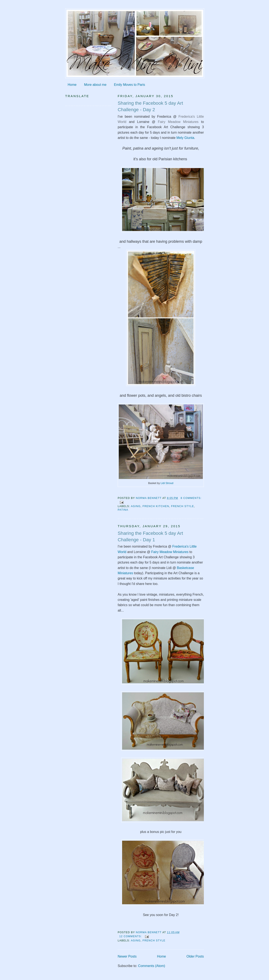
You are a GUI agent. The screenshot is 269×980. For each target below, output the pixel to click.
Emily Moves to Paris (129, 85)
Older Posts (195, 956)
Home (72, 85)
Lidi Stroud (167, 483)
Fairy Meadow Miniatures (178, 122)
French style (183, 506)
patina (123, 510)
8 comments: (191, 498)
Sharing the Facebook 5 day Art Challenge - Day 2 (150, 106)
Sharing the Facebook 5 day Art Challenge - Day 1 (150, 536)
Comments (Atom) (152, 966)
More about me (95, 85)
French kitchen (156, 506)
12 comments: (131, 936)
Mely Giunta (185, 138)
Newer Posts (127, 956)
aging (136, 506)
